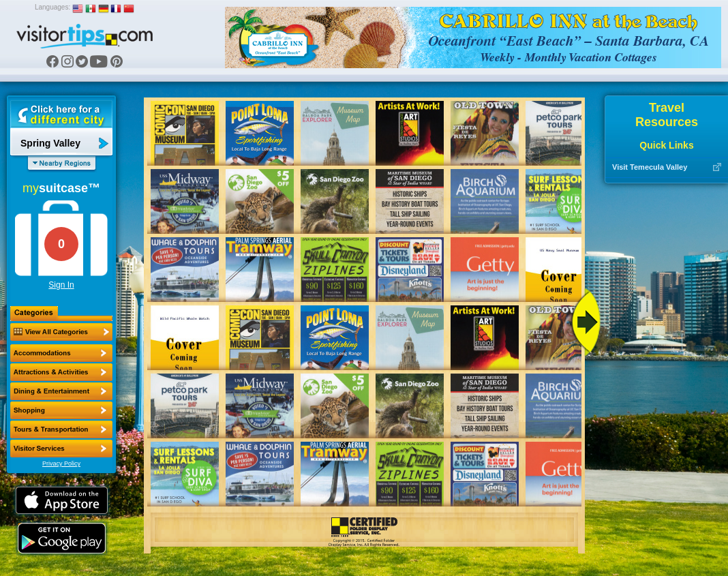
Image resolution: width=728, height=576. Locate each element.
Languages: (52, 7)
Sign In (61, 285)
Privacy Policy (61, 464)
